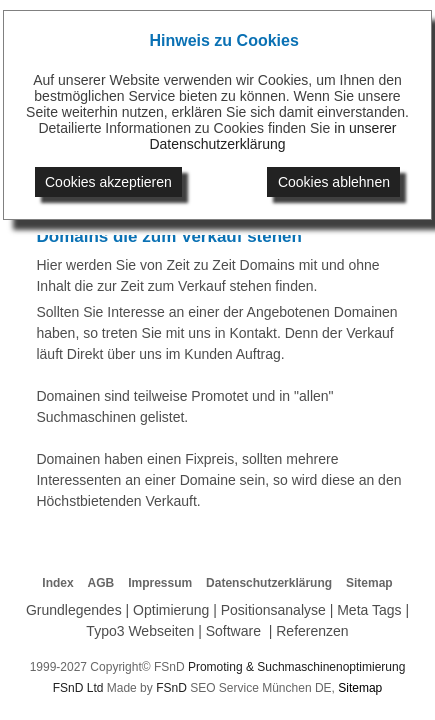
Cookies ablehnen (334, 182)
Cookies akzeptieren (108, 182)
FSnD (171, 688)
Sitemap (369, 583)
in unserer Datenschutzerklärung (272, 136)
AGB (101, 583)
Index (57, 583)
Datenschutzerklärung (269, 583)
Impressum (160, 583)
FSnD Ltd (78, 688)
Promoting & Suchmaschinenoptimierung (296, 667)
